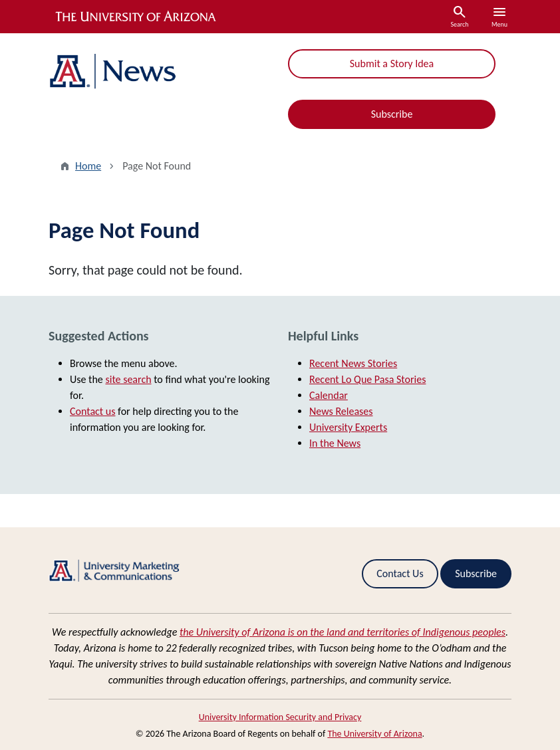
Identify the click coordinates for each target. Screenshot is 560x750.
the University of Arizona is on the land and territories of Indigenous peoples (343, 632)
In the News (335, 443)
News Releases (341, 411)
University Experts (348, 427)
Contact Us (400, 573)
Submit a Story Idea (392, 63)
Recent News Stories (353, 363)
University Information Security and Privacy (280, 717)
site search (128, 379)
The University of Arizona (374, 734)
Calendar (329, 395)
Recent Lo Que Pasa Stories (367, 379)
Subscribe (392, 114)
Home (88, 166)
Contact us (92, 411)
